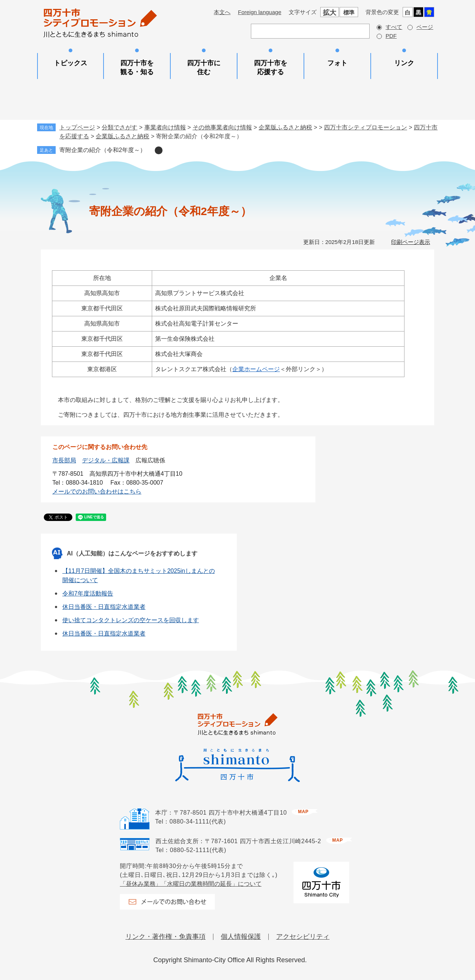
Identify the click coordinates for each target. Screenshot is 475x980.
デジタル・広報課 (106, 460)
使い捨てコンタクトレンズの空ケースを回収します (131, 620)
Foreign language (260, 12)
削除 (159, 150)
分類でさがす (119, 127)
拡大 (330, 13)
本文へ (222, 12)
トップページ (77, 127)
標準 (349, 12)
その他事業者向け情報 (222, 127)
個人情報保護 (241, 937)
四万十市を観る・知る (137, 67)
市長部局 (64, 460)
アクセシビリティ (303, 937)
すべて (394, 27)
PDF (391, 36)
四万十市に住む (204, 67)
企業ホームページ (256, 369)
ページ (425, 27)
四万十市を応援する (271, 67)
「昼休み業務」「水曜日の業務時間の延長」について (191, 884)
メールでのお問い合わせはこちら (97, 491)
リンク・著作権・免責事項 (166, 937)
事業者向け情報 (165, 127)
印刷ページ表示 (411, 242)
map (303, 812)
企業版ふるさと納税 (285, 127)
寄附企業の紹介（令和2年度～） (103, 150)
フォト (337, 63)
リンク (404, 63)
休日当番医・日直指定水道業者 (104, 607)
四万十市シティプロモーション (366, 127)
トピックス (71, 63)
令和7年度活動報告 (88, 593)
